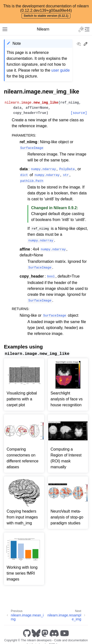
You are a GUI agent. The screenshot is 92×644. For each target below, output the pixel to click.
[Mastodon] (45, 633)
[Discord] (54, 633)
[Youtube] (65, 633)
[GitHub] (27, 633)
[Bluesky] (36, 633)
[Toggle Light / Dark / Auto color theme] (81, 29)
